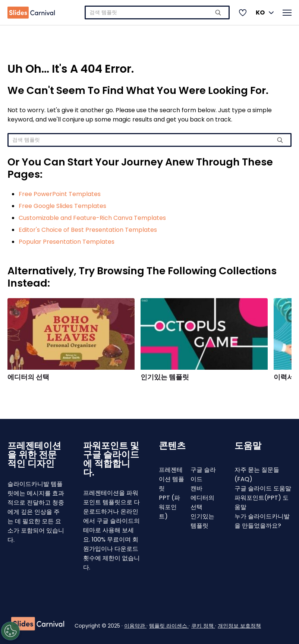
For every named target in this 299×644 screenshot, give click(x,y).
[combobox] (157, 12)
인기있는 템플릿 (165, 377)
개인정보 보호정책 (239, 626)
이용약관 (135, 626)
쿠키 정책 (203, 626)
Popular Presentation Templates (67, 242)
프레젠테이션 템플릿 (171, 479)
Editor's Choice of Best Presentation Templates (88, 230)
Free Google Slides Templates (62, 206)
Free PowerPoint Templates (60, 194)
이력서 (284, 377)
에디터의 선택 (28, 377)
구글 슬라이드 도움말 (263, 488)
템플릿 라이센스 (169, 626)
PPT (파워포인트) (169, 507)
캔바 (196, 488)
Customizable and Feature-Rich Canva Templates (92, 218)
